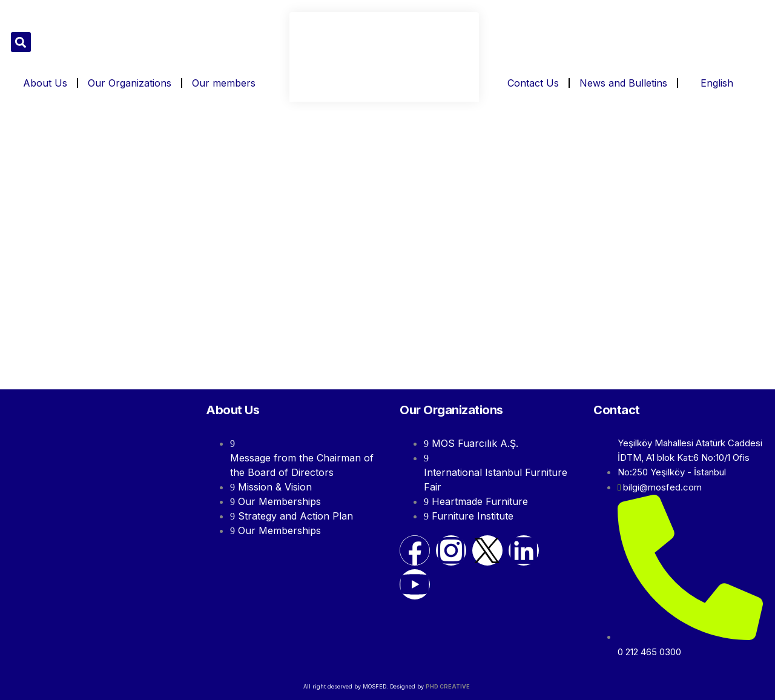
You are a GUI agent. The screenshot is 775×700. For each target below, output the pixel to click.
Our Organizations (130, 83)
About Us (45, 83)
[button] (21, 42)
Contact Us (533, 83)
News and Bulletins (623, 83)
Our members (224, 83)
